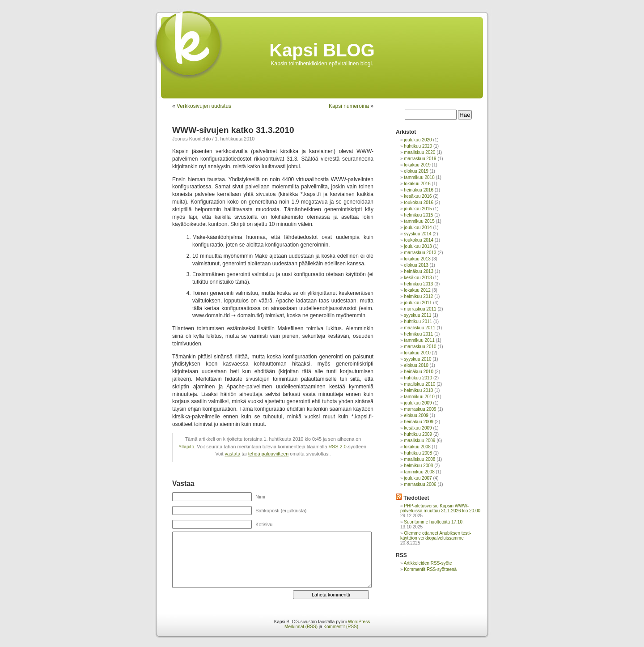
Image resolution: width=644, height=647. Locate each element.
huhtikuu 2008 (418, 453)
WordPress (359, 622)
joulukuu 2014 (418, 228)
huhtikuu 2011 (418, 321)
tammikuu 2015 (419, 221)
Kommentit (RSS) (341, 627)
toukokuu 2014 (419, 240)
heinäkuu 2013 (419, 271)
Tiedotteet (416, 498)
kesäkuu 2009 (418, 428)
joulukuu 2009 (418, 403)
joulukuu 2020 (418, 140)
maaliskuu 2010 (419, 384)
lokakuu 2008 (417, 447)
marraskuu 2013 (420, 253)
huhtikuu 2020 (418, 146)
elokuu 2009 (416, 415)
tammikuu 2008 (419, 472)
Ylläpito (186, 447)
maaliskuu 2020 (419, 152)
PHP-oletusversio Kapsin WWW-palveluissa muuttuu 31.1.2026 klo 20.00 (440, 508)
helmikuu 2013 (418, 284)
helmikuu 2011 (418, 334)
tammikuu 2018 (419, 177)
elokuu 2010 (416, 365)
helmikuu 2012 (418, 296)
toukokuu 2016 (419, 202)
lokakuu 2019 (417, 165)
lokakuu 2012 (417, 290)
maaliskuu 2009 (419, 441)
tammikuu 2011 (419, 340)
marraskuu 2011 (420, 309)
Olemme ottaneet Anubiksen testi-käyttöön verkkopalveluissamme (436, 536)
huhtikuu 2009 (418, 434)
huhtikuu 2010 (418, 378)
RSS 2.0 (337, 447)
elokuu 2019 (416, 171)
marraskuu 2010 (420, 347)
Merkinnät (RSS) (301, 627)
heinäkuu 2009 (419, 422)
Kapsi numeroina (349, 106)
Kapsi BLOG (322, 50)
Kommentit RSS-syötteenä (430, 569)
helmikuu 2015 (418, 215)
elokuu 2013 (416, 265)
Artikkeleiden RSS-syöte (428, 563)
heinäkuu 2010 (419, 372)
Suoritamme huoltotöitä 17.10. (434, 522)
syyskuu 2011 (417, 315)
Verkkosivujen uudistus (204, 106)
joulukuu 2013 (418, 246)
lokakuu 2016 (417, 184)
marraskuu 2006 (420, 484)
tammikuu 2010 (419, 397)
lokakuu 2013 (417, 259)
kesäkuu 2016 (418, 196)
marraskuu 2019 (420, 159)
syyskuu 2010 (417, 359)
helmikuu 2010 (418, 390)
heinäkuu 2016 (419, 190)
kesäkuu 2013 (418, 278)
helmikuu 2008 (418, 466)
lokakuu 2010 (417, 353)
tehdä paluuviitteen (269, 454)
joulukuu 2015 (418, 209)
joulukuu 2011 (418, 303)
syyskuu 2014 (417, 234)
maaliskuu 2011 (419, 328)
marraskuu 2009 (420, 409)
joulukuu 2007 (418, 478)
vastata (232, 454)
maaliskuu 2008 (419, 459)
